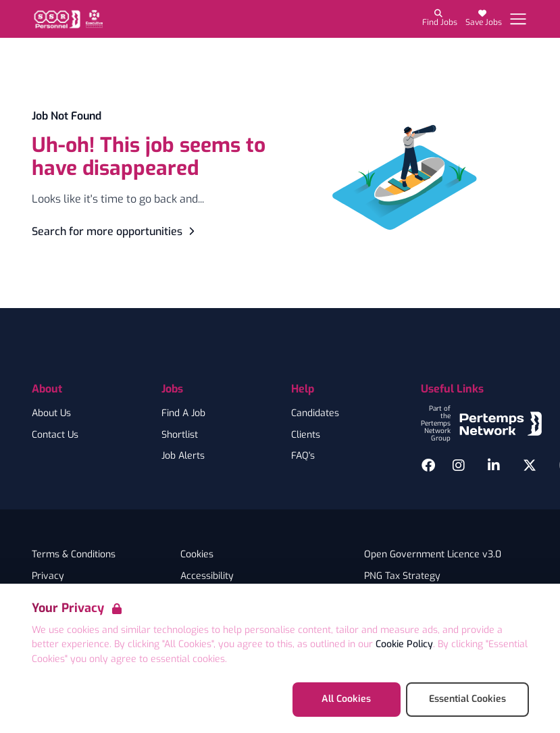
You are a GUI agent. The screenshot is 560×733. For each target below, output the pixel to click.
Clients (306, 435)
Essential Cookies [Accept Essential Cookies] (467, 699)
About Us (51, 413)
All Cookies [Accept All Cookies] (346, 699)
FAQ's (303, 456)
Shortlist (180, 435)
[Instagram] (459, 465)
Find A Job (183, 413)
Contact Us (55, 435)
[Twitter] (530, 465)
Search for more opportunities (115, 231)
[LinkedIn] (494, 465)
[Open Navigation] (518, 19)
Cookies (197, 555)
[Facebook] (428, 465)
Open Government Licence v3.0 (433, 555)
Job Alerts (183, 456)
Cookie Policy (404, 644)
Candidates (315, 413)
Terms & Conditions (74, 555)
